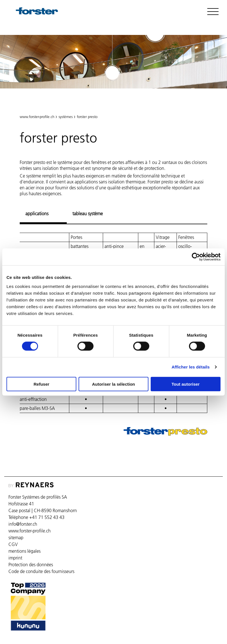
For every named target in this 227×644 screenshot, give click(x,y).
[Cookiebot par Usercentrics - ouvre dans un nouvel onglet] (196, 257)
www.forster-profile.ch (37, 117)
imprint (15, 558)
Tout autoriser (186, 384)
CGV (13, 544)
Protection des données (31, 565)
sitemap (16, 538)
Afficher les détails (191, 367)
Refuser (41, 384)
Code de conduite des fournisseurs (41, 571)
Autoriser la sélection (114, 384)
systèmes (66, 117)
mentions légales (25, 551)
